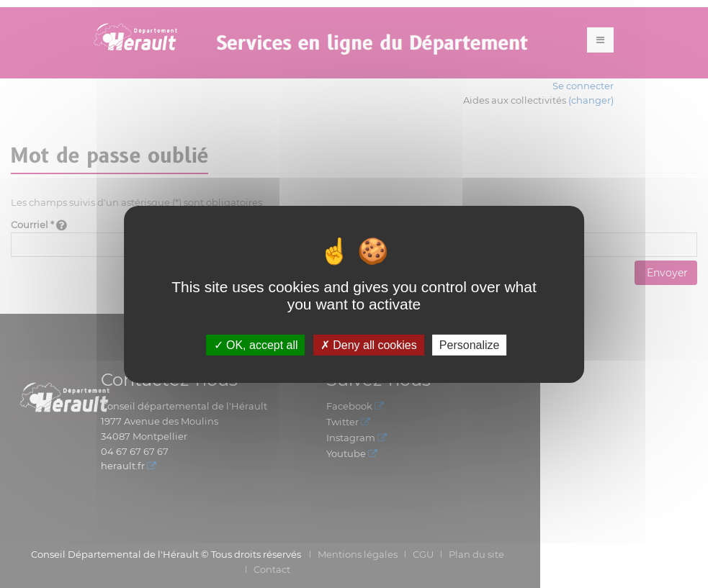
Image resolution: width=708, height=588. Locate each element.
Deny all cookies (369, 344)
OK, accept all (256, 344)
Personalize (470, 344)
